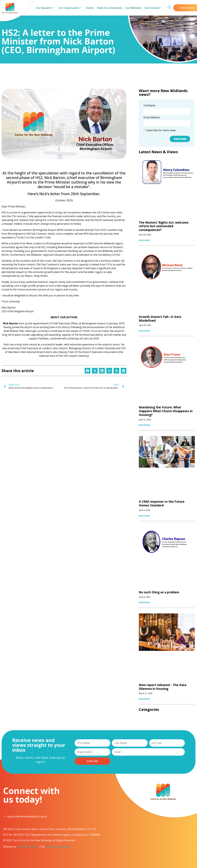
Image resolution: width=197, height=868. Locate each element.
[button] (88, 371)
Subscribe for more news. (160, 130)
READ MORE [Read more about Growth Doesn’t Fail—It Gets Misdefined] (144, 331)
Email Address (152, 118)
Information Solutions (58, 847)
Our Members (132, 8)
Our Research (47, 8)
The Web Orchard (27, 847)
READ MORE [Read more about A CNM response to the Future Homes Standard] (144, 516)
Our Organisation (71, 8)
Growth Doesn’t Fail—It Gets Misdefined (160, 319)
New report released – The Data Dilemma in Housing (163, 687)
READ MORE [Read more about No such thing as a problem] (144, 603)
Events (90, 8)
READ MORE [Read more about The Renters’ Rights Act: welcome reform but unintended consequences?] (144, 240)
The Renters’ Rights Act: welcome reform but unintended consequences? (164, 226)
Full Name (149, 106)
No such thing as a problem (159, 592)
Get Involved (151, 8)
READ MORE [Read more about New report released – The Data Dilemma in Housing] (144, 699)
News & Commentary (109, 8)
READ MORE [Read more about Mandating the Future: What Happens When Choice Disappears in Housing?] (144, 425)
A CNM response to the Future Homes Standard (162, 503)
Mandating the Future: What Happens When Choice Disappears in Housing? (166, 411)
